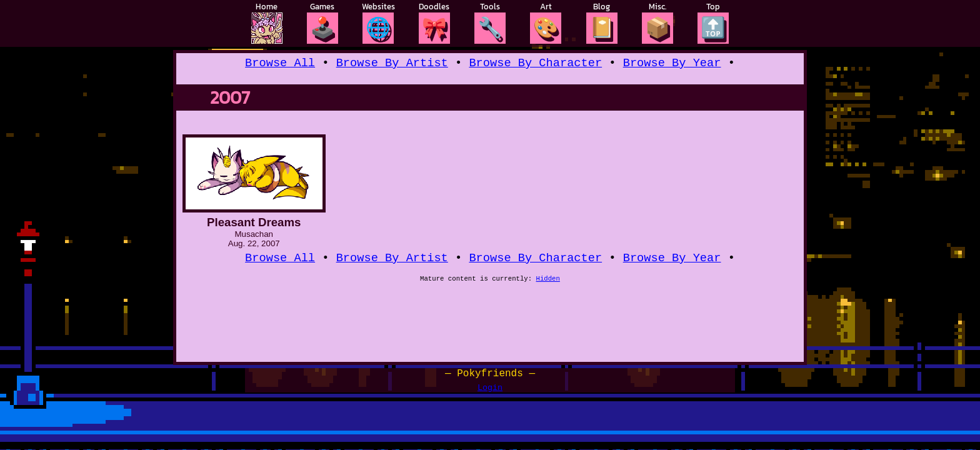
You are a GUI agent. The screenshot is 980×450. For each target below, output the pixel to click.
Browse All (280, 64)
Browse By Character (535, 64)
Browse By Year (672, 64)
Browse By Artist (392, 64)
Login (490, 392)
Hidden (548, 283)
